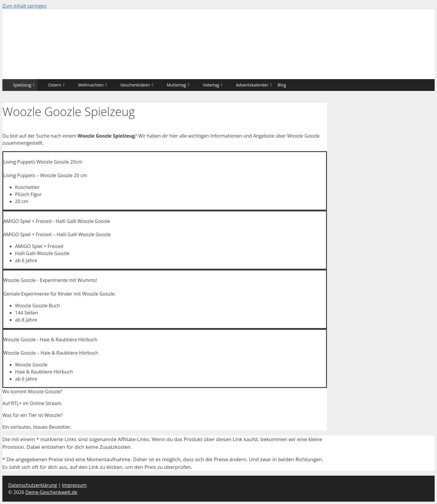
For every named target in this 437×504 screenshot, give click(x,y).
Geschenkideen (137, 85)
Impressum (74, 485)
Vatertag (213, 85)
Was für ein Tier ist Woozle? (32, 415)
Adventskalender (254, 85)
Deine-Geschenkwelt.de (51, 492)
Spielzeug (24, 85)
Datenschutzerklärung (33, 485)
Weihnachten (93, 85)
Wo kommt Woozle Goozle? (32, 392)
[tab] (165, 392)
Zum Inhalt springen (24, 6)
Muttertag (178, 85)
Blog (282, 85)
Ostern (56, 85)
